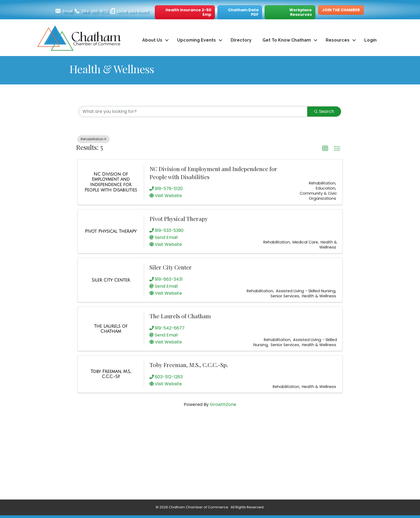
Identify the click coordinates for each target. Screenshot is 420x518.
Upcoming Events (196, 40)
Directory (241, 40)
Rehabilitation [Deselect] (93, 139)
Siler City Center (171, 267)
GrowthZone (223, 404)
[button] (185, 12)
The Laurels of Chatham (180, 316)
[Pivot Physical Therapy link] (111, 231)
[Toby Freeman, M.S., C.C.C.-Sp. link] (111, 374)
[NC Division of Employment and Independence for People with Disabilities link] (111, 182)
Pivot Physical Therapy (179, 219)
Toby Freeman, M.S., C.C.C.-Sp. (189, 365)
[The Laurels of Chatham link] (111, 329)
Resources (338, 40)
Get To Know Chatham (287, 40)
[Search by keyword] (193, 112)
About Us (152, 40)
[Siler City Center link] (111, 280)
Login (370, 40)
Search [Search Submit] (324, 111)
